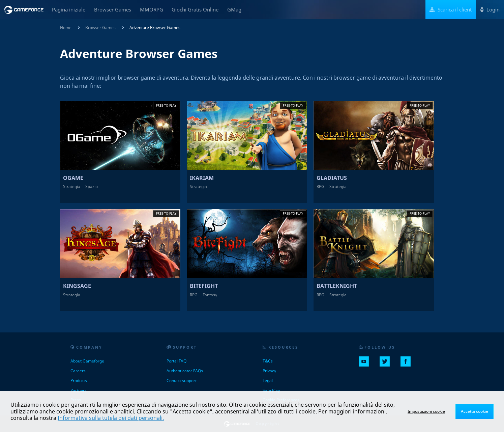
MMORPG (152, 9)
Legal (268, 381)
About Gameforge (87, 361)
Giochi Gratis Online (195, 9)
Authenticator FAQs (185, 371)
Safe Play (271, 390)
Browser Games (113, 9)
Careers (78, 371)
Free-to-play (166, 105)
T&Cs (268, 361)
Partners (79, 390)
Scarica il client (451, 9)
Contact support (182, 381)
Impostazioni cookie (426, 411)
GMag (234, 9)
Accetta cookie (475, 411)
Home (66, 28)
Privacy (269, 371)
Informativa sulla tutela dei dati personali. (111, 418)
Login (490, 9)
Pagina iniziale (69, 9)
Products (79, 381)
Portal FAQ (176, 361)
